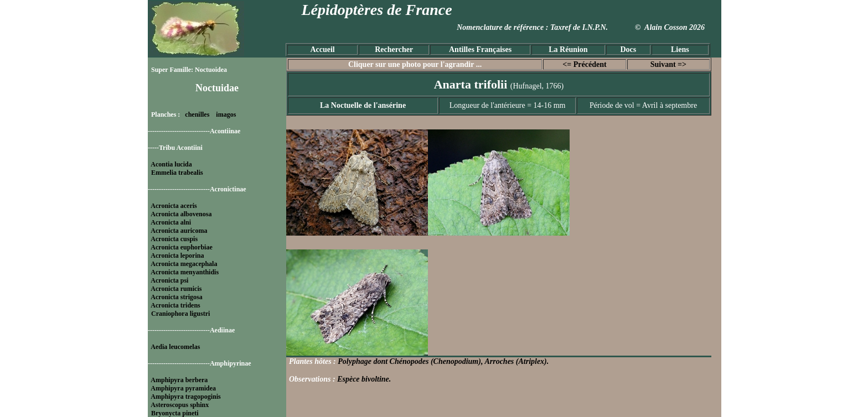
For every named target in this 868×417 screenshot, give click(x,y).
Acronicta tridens (175, 305)
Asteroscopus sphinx (180, 405)
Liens (680, 49)
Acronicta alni (171, 222)
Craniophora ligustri (180, 314)
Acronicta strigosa (176, 297)
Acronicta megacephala (184, 264)
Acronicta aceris (174, 206)
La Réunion (568, 49)
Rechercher (394, 49)
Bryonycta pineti (175, 413)
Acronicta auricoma (179, 231)
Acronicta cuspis (174, 239)
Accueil (322, 49)
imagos (226, 114)
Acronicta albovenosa (181, 214)
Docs (628, 49)
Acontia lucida (171, 164)
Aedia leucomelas (175, 347)
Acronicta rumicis (176, 289)
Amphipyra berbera (179, 380)
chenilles (197, 114)
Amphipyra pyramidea (183, 388)
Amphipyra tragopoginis (185, 397)
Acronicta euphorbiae (181, 247)
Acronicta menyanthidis (185, 272)
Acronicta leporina (177, 256)
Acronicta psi (169, 280)
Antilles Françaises (480, 49)
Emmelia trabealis (177, 173)
